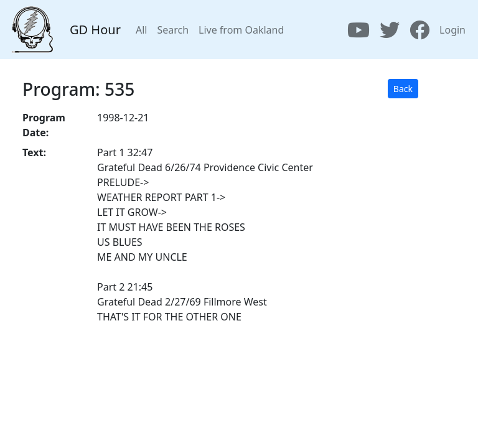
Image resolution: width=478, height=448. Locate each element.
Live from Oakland (241, 30)
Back (403, 89)
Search (173, 30)
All (141, 30)
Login (452, 30)
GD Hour (95, 30)
